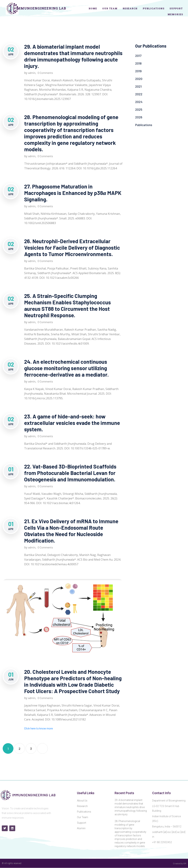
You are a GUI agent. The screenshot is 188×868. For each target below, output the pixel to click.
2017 (138, 56)
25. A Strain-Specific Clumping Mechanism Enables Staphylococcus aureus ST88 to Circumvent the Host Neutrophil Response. (68, 305)
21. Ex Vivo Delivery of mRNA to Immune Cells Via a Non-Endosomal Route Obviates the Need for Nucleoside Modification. (71, 531)
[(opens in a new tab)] (63, 621)
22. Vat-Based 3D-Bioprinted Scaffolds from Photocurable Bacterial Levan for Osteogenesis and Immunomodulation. (70, 473)
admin (32, 73)
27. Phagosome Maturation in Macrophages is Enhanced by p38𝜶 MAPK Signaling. (73, 193)
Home (93, 8)
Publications (154, 8)
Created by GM (180, 863)
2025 (139, 109)
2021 (138, 86)
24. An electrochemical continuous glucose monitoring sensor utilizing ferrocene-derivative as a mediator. (66, 368)
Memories (175, 14)
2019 (138, 71)
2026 (139, 117)
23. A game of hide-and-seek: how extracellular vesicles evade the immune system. (72, 423)
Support (176, 8)
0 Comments (45, 73)
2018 (138, 63)
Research (130, 8)
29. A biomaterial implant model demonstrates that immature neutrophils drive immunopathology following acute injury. (73, 56)
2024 (139, 102)
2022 (139, 94)
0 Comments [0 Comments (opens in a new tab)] (45, 698)
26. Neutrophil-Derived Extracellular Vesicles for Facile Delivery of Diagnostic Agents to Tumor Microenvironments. (72, 247)
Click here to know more (38, 728)
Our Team (110, 8)
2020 (139, 79)
